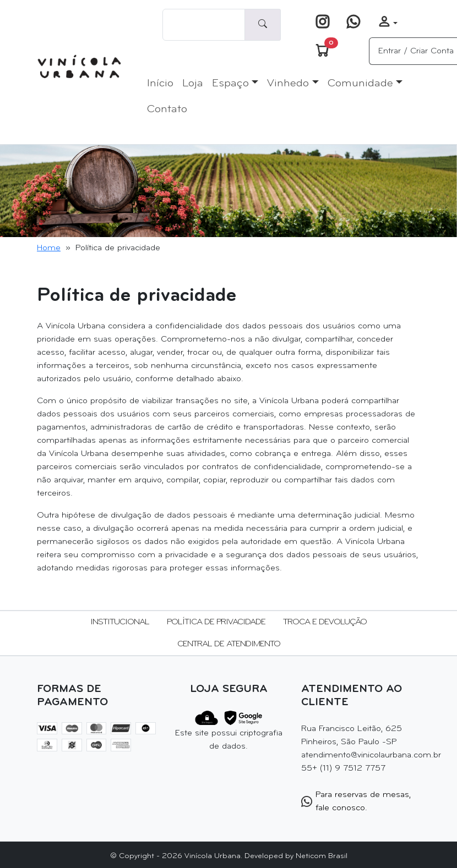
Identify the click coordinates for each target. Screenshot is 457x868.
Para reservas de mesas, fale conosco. (356, 801)
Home (49, 248)
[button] (388, 23)
